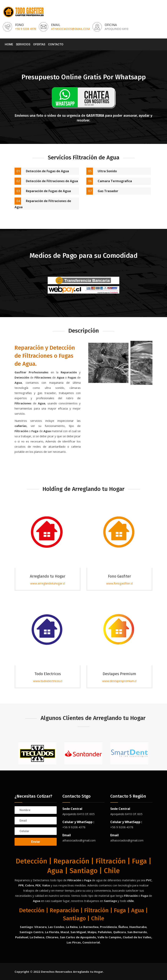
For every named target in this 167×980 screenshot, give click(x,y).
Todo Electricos (48, 674)
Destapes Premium (119, 674)
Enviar (36, 842)
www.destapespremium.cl (119, 681)
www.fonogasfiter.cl (120, 583)
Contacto (56, 44)
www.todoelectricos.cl (48, 681)
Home (9, 44)
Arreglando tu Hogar (48, 576)
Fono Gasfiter (120, 576)
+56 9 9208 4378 (26, 29)
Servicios (23, 44)
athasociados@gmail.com (70, 29)
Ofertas (39, 44)
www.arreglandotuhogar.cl (48, 583)
